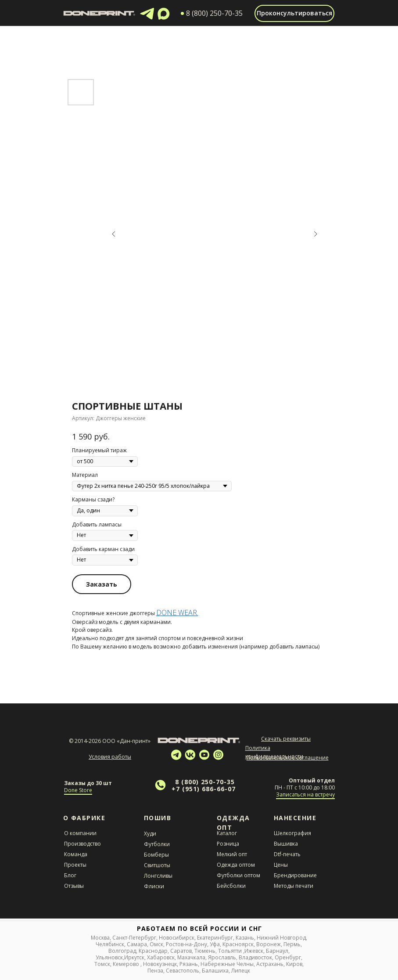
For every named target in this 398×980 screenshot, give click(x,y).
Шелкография (292, 833)
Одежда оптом (236, 865)
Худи (150, 834)
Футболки (157, 844)
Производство (82, 844)
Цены (281, 865)
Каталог (227, 833)
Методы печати (294, 886)
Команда (76, 854)
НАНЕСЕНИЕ (295, 818)
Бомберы (156, 855)
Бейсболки (231, 886)
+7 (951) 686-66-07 (204, 789)
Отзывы (74, 886)
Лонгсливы (158, 876)
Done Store (78, 790)
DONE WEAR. (177, 612)
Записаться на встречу (305, 794)
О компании (80, 833)
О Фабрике (84, 818)
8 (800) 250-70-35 (205, 782)
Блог (70, 875)
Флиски (154, 886)
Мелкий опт (232, 854)
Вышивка (286, 844)
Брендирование (295, 875)
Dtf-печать (287, 854)
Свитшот (155, 865)
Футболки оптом (238, 875)
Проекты (75, 865)
